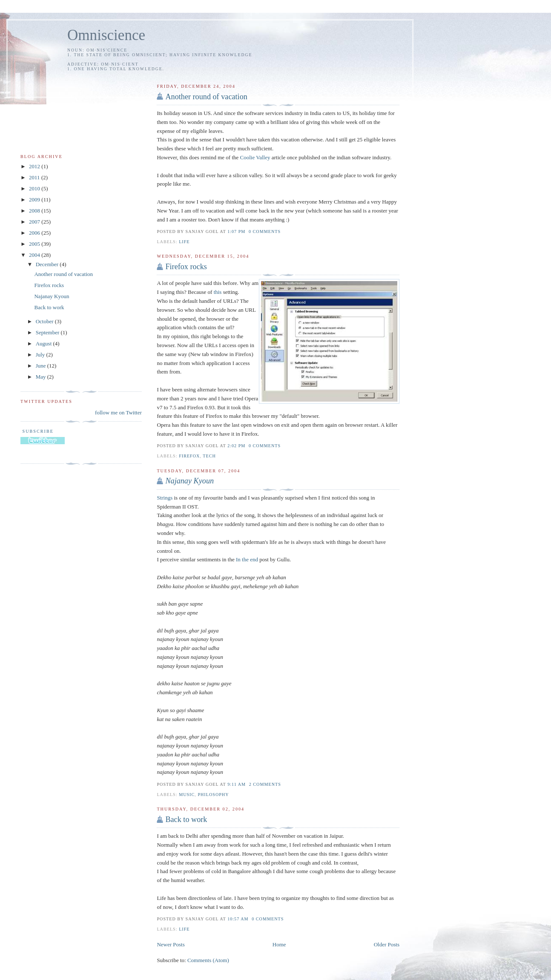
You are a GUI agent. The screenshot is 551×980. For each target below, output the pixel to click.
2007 (35, 222)
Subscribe (37, 431)
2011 (35, 177)
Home (279, 944)
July (41, 355)
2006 (35, 233)
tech (209, 456)
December (48, 264)
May (42, 377)
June (42, 366)
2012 (35, 166)
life (184, 242)
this (218, 292)
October (45, 321)
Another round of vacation (206, 97)
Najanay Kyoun (52, 296)
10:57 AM (238, 919)
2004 (35, 255)
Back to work (186, 819)
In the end (247, 559)
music (187, 795)
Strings (165, 498)
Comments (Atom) (208, 960)
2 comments (265, 784)
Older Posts (387, 944)
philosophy (213, 795)
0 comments (265, 231)
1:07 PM (236, 231)
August (44, 343)
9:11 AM (237, 784)
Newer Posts (171, 944)
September (48, 332)
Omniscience (106, 35)
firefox (189, 456)
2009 (35, 200)
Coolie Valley (255, 157)
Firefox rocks (186, 267)
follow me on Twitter (118, 412)
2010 (35, 188)
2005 (35, 244)
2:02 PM (236, 446)
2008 (35, 211)
